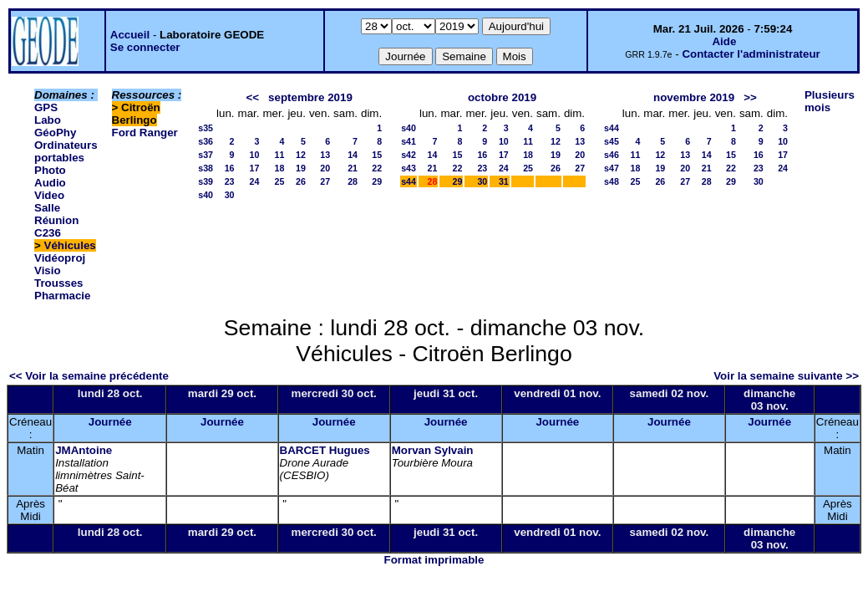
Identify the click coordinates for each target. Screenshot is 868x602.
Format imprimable (434, 560)
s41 (409, 141)
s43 (409, 168)
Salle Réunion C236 (56, 220)
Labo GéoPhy (55, 126)
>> (750, 97)
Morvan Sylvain (433, 450)
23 (230, 181)
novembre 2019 (694, 97)
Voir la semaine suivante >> (786, 376)
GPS (46, 107)
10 (255, 155)
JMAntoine (84, 450)
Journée (110, 422)
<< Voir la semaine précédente (89, 376)
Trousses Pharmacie (62, 289)
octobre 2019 (502, 97)
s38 (206, 168)
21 (353, 168)
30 (230, 195)
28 (353, 181)
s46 (612, 155)
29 (377, 181)
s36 (206, 141)
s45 (612, 141)
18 (280, 168)
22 (377, 168)
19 (301, 168)
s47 (612, 168)
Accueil (130, 35)
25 (280, 181)
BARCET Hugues (325, 450)
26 (301, 181)
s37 (206, 155)
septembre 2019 (310, 97)
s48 (612, 181)
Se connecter (145, 47)
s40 (206, 195)
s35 (206, 128)
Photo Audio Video (50, 183)
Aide (724, 41)
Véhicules (70, 245)
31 (504, 181)
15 (377, 155)
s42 (409, 155)
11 (280, 155)
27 (325, 181)
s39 (206, 181)
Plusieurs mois (830, 101)
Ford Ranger (145, 133)
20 (325, 168)
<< (252, 97)
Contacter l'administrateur (751, 54)
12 (301, 155)
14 (353, 155)
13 (325, 155)
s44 (409, 181)
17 (255, 168)
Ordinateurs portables (66, 151)
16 (230, 168)
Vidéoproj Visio (60, 264)
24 (255, 181)
